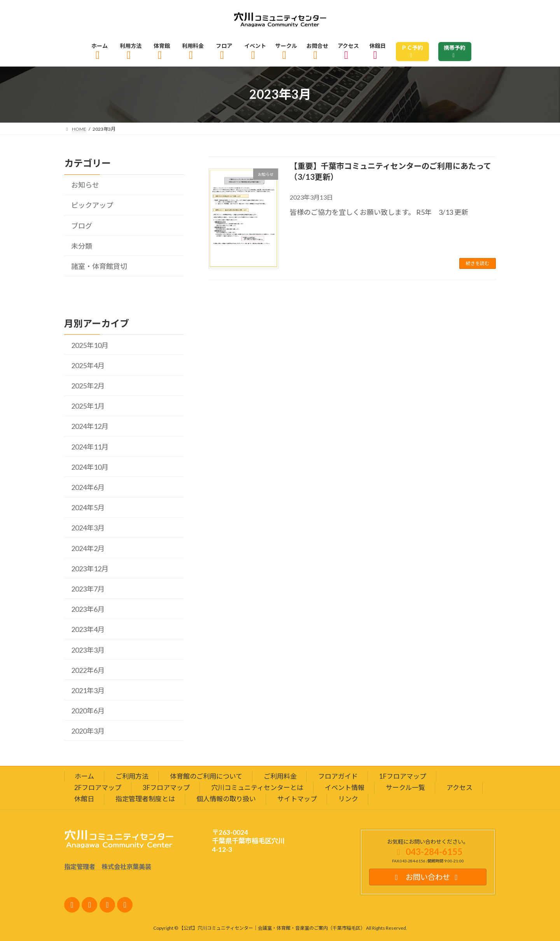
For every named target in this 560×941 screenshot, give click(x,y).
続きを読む (478, 263)
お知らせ (85, 185)
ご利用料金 (280, 776)
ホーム (84, 776)
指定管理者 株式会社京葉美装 (108, 866)
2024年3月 (88, 528)
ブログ (82, 225)
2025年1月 (88, 406)
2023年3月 (88, 650)
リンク (348, 798)
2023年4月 (88, 629)
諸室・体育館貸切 (99, 266)
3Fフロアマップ (166, 787)
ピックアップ (92, 205)
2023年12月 (90, 569)
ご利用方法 (132, 776)
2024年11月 (90, 446)
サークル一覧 (405, 787)
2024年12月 (90, 426)
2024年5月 (88, 507)
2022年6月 (88, 670)
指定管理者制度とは (145, 798)
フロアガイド (338, 776)
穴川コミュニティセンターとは (257, 787)
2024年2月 (88, 548)
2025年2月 (88, 386)
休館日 (84, 798)
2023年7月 (88, 589)
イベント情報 (345, 787)
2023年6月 (88, 609)
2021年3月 (88, 690)
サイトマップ (297, 798)
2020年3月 (88, 731)
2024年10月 (90, 467)
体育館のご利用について (206, 776)
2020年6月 (88, 711)
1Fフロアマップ (403, 776)
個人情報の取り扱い (226, 798)
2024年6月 (88, 487)
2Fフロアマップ (98, 787)
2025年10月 (90, 345)
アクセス (459, 787)
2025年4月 (88, 365)
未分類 (82, 246)
